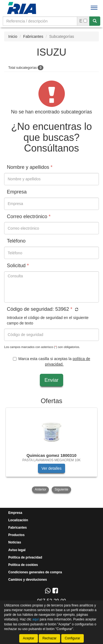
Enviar (51, 380)
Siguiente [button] (61, 489)
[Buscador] (40, 21)
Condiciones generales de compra (35, 572)
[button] (76, 310)
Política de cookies (23, 565)
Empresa (15, 513)
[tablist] (51, 451)
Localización (18, 520)
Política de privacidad (25, 557)
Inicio (13, 36)
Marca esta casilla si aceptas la (51, 361)
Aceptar (28, 638)
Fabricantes (33, 36)
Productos (16, 535)
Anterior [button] (40, 489)
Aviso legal (17, 550)
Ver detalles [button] (51, 468)
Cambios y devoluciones (28, 580)
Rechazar (49, 638)
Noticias (15, 542)
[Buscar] (95, 21)
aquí (36, 620)
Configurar (73, 638)
